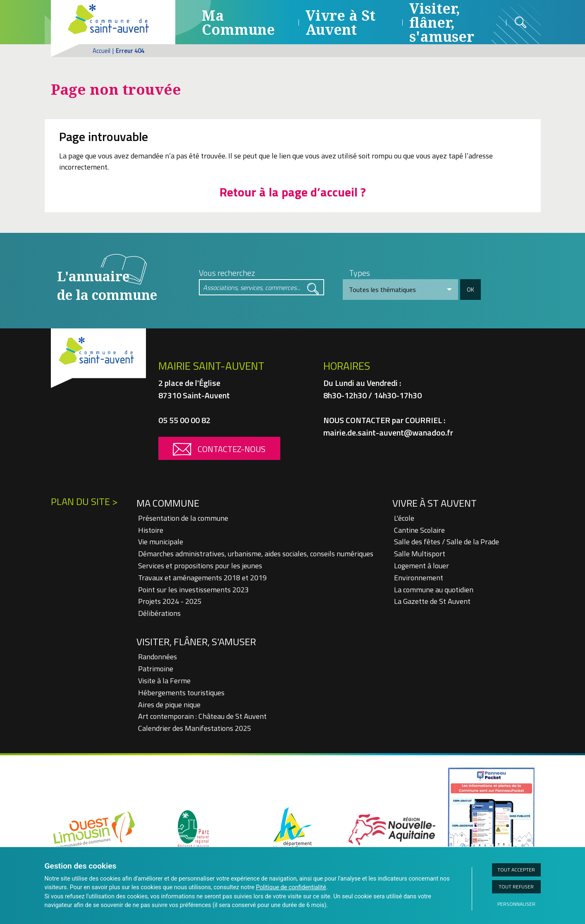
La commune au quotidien (434, 590)
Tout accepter (516, 870)
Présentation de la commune (183, 518)
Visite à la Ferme (164, 681)
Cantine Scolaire (419, 530)
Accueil (101, 51)
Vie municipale (161, 542)
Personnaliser (516, 904)
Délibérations (159, 613)
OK (470, 289)
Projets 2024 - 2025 (170, 601)
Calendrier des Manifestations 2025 (195, 728)
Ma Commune (238, 22)
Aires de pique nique (169, 705)
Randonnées (158, 657)
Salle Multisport (420, 554)
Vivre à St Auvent (340, 22)
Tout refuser (516, 887)
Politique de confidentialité (291, 887)
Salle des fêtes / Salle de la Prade (447, 542)
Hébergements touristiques (181, 693)
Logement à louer (421, 566)
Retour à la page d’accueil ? (293, 192)
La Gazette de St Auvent (432, 601)
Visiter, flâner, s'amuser (196, 642)
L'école (404, 518)
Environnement (419, 578)
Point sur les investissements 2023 (193, 590)
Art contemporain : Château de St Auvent (202, 716)
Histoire (151, 530)
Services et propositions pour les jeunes (200, 566)
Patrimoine (156, 669)
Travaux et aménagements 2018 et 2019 (202, 578)
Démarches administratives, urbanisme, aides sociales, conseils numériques (256, 554)
